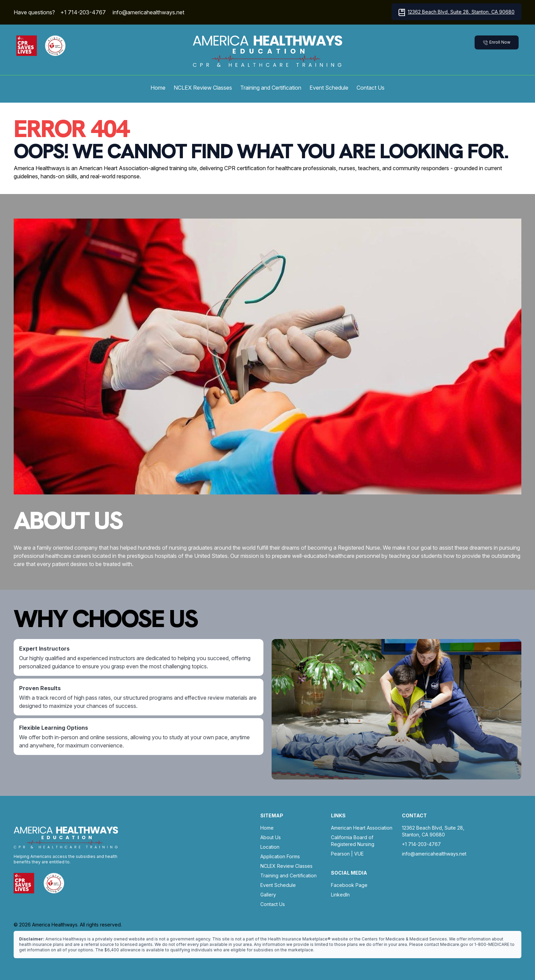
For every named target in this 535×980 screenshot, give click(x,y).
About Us (271, 837)
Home (158, 88)
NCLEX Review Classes (203, 88)
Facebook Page (349, 885)
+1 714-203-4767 (83, 12)
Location (270, 847)
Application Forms (280, 856)
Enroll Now (497, 42)
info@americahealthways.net (148, 12)
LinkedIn (340, 895)
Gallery (268, 895)
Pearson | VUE (347, 854)
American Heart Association (362, 828)
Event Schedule (329, 88)
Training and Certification (271, 88)
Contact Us (371, 88)
